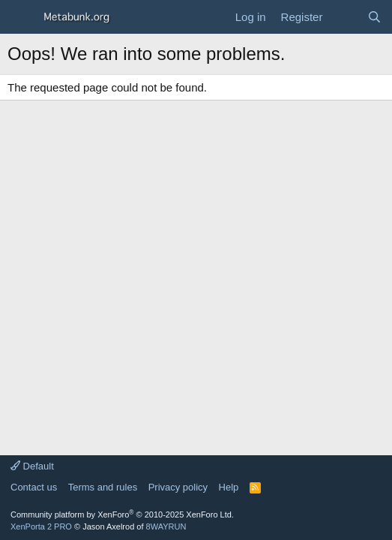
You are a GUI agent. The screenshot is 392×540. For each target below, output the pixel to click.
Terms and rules (103, 487)
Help (229, 487)
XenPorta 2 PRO (41, 526)
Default (32, 466)
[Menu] (21, 17)
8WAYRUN (166, 526)
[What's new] (344, 17)
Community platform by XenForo (122, 514)
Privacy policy (178, 487)
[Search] (374, 17)
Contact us (34, 487)
